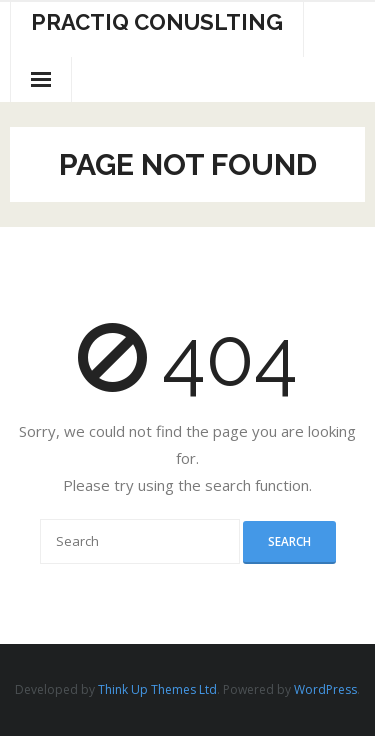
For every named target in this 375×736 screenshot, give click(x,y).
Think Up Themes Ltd (157, 689)
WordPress (325, 689)
